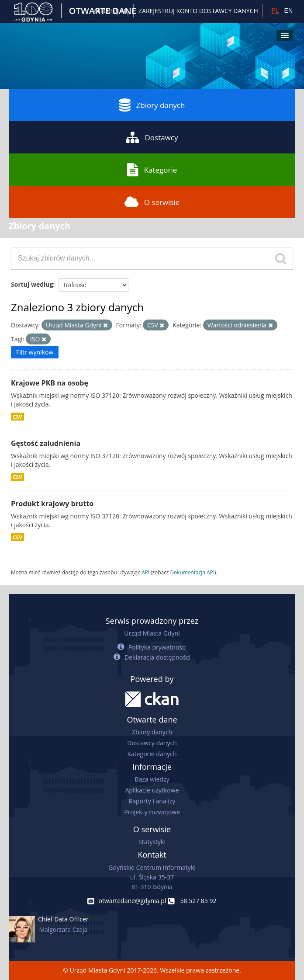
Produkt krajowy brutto (52, 504)
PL (275, 10)
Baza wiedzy (152, 779)
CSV (17, 417)
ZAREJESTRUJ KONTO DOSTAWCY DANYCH (198, 11)
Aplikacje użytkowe (152, 790)
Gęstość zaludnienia (46, 443)
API (145, 572)
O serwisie (152, 202)
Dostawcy (152, 137)
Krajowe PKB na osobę (50, 383)
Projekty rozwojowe (152, 812)
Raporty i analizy (152, 801)
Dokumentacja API (193, 572)
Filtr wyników (35, 352)
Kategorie (152, 170)
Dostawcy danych (152, 743)
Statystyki (152, 842)
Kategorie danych (152, 754)
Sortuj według (32, 284)
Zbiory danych (152, 105)
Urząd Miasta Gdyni (152, 633)
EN (288, 10)
